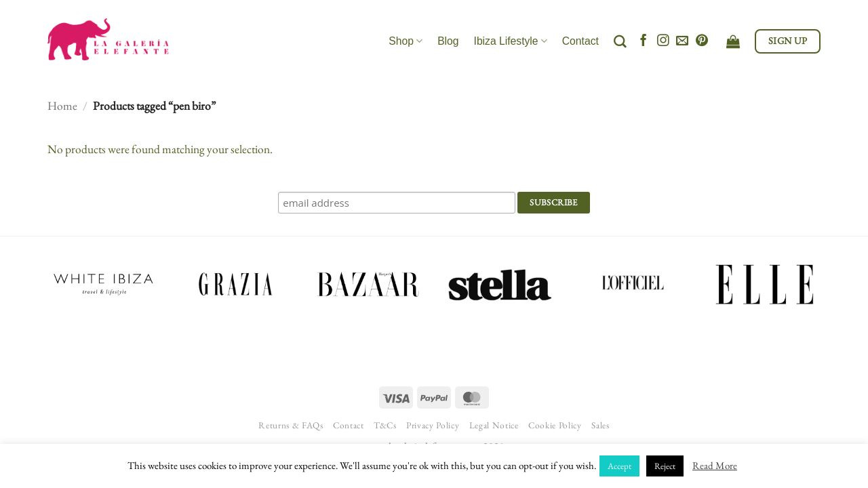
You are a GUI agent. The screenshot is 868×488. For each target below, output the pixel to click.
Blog (448, 41)
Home (62, 105)
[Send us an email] (682, 41)
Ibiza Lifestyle (511, 41)
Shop (406, 41)
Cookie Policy (555, 425)
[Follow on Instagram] (663, 41)
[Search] (620, 42)
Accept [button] (619, 466)
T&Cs (385, 425)
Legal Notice (494, 425)
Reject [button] (665, 466)
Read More (715, 465)
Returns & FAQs (291, 425)
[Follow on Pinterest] (702, 41)
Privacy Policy (433, 425)
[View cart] (733, 41)
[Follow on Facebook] (644, 41)
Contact (580, 41)
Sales (600, 425)
